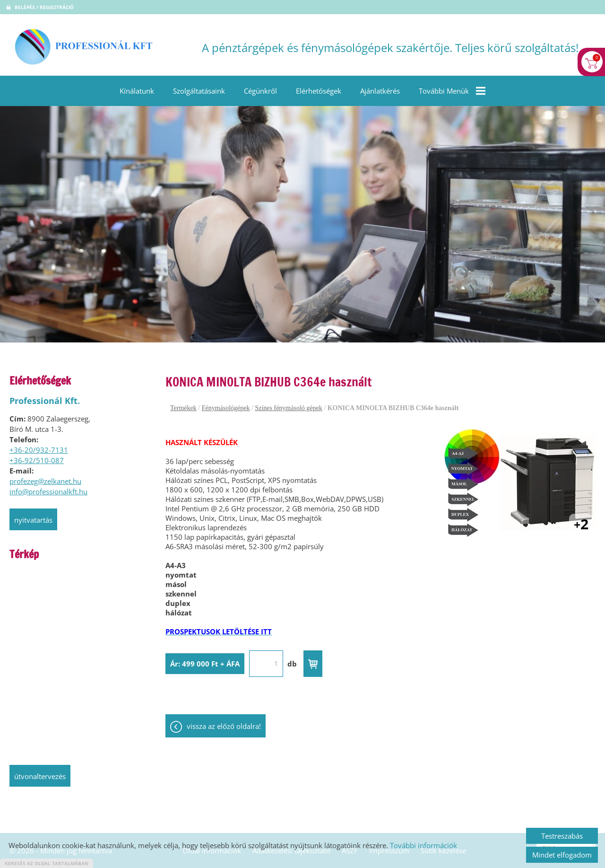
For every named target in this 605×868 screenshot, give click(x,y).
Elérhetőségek (319, 91)
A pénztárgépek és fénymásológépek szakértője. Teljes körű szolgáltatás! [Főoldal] (390, 48)
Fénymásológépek (226, 408)
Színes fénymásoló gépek (288, 408)
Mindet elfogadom (562, 855)
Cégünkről (260, 91)
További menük (452, 91)
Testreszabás (562, 836)
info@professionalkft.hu (48, 491)
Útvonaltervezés (40, 776)
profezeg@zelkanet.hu (45, 481)
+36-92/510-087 (37, 460)
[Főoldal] (84, 47)
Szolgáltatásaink (199, 91)
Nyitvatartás (33, 520)
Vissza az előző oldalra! (224, 726)
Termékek (183, 408)
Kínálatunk (137, 91)
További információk (423, 845)
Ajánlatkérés (380, 91)
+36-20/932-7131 (39, 450)
